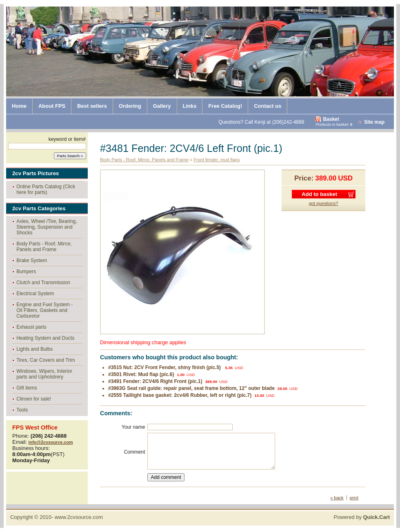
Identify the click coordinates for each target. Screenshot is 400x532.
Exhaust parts (31, 327)
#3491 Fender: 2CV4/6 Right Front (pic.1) (155, 381)
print (354, 498)
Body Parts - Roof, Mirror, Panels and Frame (44, 247)
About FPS (52, 106)
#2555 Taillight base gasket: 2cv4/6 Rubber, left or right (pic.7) (180, 395)
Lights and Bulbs (34, 349)
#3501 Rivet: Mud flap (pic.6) (141, 374)
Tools (22, 410)
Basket (331, 119)
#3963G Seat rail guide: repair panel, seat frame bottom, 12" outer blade (191, 388)
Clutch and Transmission (43, 283)
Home (19, 106)
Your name (133, 427)
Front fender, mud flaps (217, 160)
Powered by (362, 517)
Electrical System (35, 294)
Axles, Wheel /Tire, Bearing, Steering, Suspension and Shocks (47, 227)
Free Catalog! (225, 106)
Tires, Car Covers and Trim (46, 360)
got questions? (324, 203)
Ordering (130, 106)
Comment (134, 452)
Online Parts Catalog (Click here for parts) (46, 189)
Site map (374, 122)
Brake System (32, 260)
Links (190, 106)
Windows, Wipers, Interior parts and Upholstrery (44, 374)
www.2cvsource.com (79, 517)
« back (337, 498)
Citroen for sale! (34, 399)
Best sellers (92, 106)
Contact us (268, 106)
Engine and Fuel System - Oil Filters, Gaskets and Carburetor (44, 310)
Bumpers (26, 272)
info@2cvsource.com (51, 442)
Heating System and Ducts (45, 338)
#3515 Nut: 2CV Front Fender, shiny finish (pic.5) (165, 367)
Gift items (27, 388)
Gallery (162, 106)
